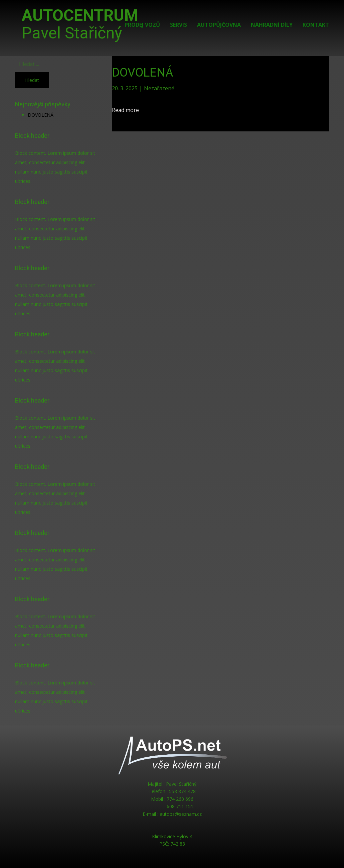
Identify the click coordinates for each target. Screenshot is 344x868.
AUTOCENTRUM (80, 24)
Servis (179, 25)
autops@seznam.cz (181, 814)
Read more (125, 110)
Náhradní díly (272, 25)
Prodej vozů (142, 25)
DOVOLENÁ (41, 115)
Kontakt (316, 25)
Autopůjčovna (219, 25)
